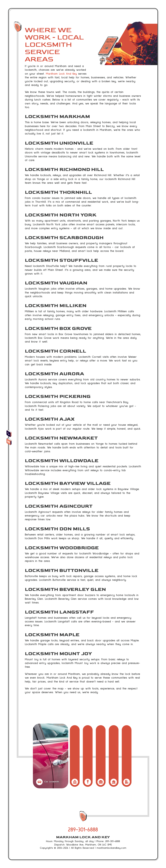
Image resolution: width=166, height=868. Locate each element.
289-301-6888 (83, 830)
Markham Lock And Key (61, 74)
